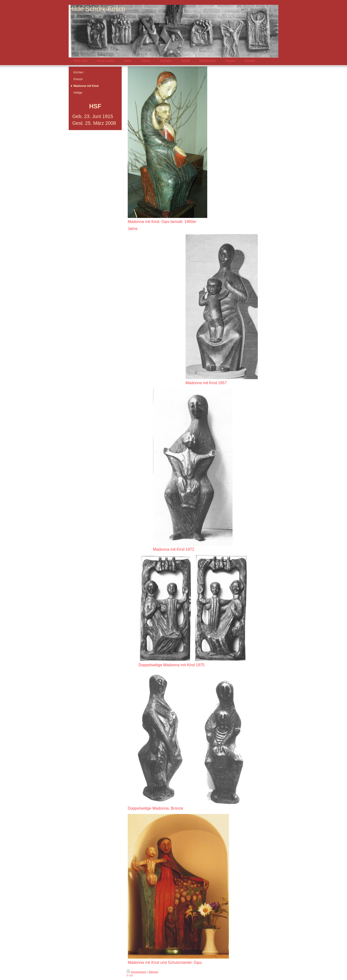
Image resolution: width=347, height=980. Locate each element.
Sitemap (153, 972)
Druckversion (136, 972)
